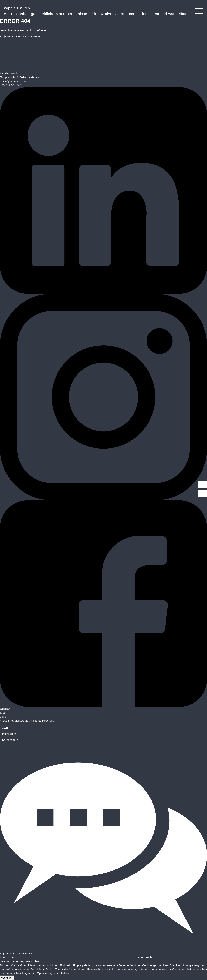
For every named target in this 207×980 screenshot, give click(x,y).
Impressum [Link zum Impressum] (7, 954)
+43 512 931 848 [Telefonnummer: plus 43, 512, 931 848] (11, 85)
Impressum (9, 734)
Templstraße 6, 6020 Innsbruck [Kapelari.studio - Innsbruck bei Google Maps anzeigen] (20, 77)
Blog (3, 713)
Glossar (5, 709)
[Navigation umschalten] (199, 11)
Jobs (3, 717)
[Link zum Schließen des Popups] (205, 2)
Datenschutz (10, 740)
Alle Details (145, 957)
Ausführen (7, 978)
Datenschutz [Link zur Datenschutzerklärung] (24, 954)
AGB (5, 728)
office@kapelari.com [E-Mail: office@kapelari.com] (13, 81)
